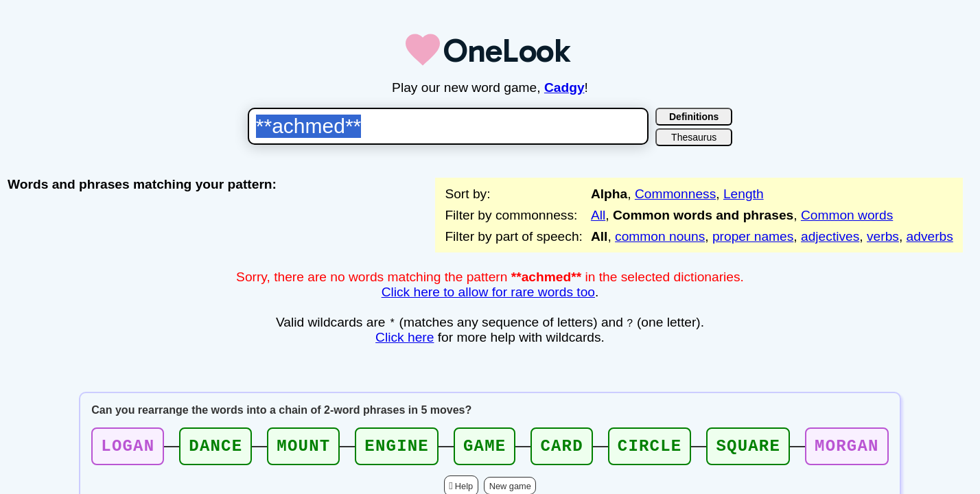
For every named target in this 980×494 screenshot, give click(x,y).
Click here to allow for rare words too (488, 292)
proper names (753, 236)
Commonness (675, 194)
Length (744, 194)
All (598, 215)
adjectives (830, 236)
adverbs (930, 236)
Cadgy (564, 87)
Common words (847, 215)
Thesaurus (694, 137)
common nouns (660, 236)
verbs (883, 236)
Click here (405, 337)
